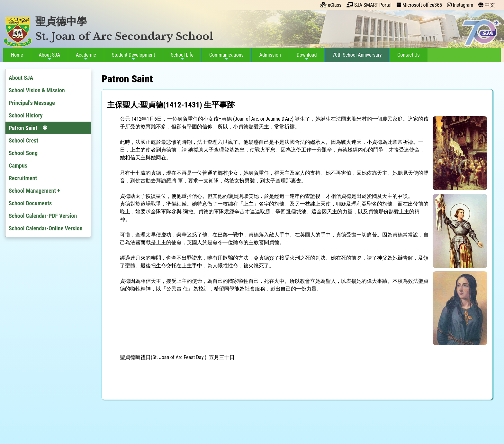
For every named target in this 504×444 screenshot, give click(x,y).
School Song (23, 153)
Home (16, 55)
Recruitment (23, 178)
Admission (269, 55)
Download (306, 57)
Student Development (132, 57)
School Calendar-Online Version (46, 228)
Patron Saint (23, 128)
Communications (225, 57)
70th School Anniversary (356, 55)
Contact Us (407, 55)
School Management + (34, 191)
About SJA (48, 57)
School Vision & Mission (37, 90)
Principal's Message (32, 103)
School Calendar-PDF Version (43, 216)
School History (26, 115)
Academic (85, 57)
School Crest (23, 140)
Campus (18, 166)
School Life (181, 57)
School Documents (30, 203)
